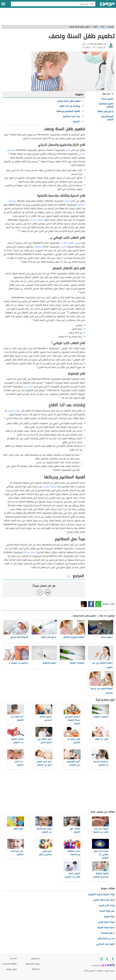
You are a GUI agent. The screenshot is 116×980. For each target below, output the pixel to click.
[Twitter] (107, 959)
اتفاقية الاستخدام (10, 964)
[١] (9, 134)
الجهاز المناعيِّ (50, 487)
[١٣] (46, 390)
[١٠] (32, 320)
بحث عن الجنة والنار (106, 938)
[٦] (21, 261)
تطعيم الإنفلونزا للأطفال (106, 105)
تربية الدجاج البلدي (106, 922)
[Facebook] (113, 959)
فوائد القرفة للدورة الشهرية (101, 894)
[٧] (78, 292)
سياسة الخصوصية (33, 964)
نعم (48, 592)
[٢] (9, 153)
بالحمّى (64, 247)
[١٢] (44, 382)
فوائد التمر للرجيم (107, 905)
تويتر (84, 604)
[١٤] (60, 397)
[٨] (68, 312)
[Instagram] (102, 959)
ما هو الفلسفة (108, 933)
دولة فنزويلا (109, 916)
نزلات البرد (28, 387)
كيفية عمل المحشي (106, 944)
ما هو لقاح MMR (106, 112)
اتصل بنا (13, 958)
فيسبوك (91, 604)
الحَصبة (67, 201)
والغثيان (38, 247)
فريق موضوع (11, 969)
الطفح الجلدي (14, 411)
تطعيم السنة (107, 99)
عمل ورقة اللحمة (107, 911)
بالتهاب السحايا (37, 220)
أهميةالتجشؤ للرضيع (107, 118)
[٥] (18, 231)
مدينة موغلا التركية (106, 927)
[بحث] (92, 4)
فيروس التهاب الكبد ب (71, 243)
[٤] (20, 231)
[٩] (66, 312)
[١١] (37, 367)
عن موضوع (35, 958)
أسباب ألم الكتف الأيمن (104, 900)
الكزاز (68, 150)
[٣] (39, 161)
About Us (36, 969)
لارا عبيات (86, 44)
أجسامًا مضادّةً (30, 552)
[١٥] (5, 418)
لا (40, 592)
